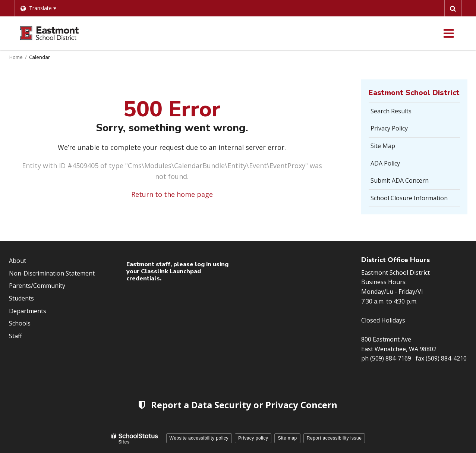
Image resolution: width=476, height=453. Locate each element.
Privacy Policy (389, 128)
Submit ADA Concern (400, 180)
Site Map (383, 146)
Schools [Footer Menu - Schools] (20, 323)
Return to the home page (172, 194)
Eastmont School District (414, 93)
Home (16, 57)
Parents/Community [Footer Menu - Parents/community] (37, 286)
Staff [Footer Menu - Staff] (15, 336)
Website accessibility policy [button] (199, 438)
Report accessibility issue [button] (334, 438)
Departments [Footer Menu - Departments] (28, 311)
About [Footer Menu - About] (18, 261)
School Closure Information (409, 198)
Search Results (391, 111)
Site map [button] (287, 438)
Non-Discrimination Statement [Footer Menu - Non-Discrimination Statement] (52, 273)
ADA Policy (385, 163)
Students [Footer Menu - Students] (21, 298)
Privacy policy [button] (253, 438)
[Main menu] (449, 33)
